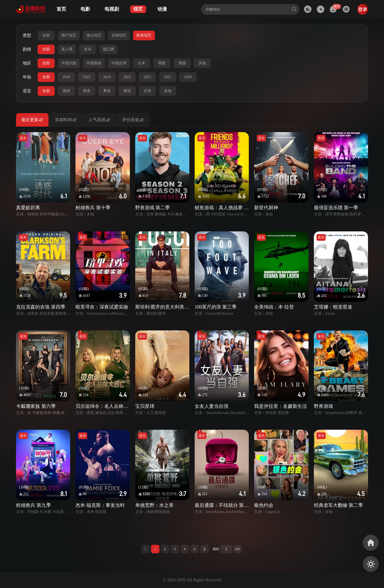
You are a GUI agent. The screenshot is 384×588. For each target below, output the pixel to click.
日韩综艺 (119, 35)
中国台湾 (119, 63)
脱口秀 (109, 49)
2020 (188, 77)
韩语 (127, 91)
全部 (46, 35)
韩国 (162, 63)
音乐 (88, 49)
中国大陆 (69, 63)
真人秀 (67, 49)
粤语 (107, 91)
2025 (87, 77)
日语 (147, 91)
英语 (87, 91)
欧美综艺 (144, 35)
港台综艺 (94, 35)
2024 (107, 77)
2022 (147, 77)
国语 (66, 91)
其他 (202, 63)
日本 (142, 63)
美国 (182, 63)
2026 (66, 77)
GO (237, 549)
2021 (168, 77)
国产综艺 (69, 35)
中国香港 (94, 63)
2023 (127, 77)
